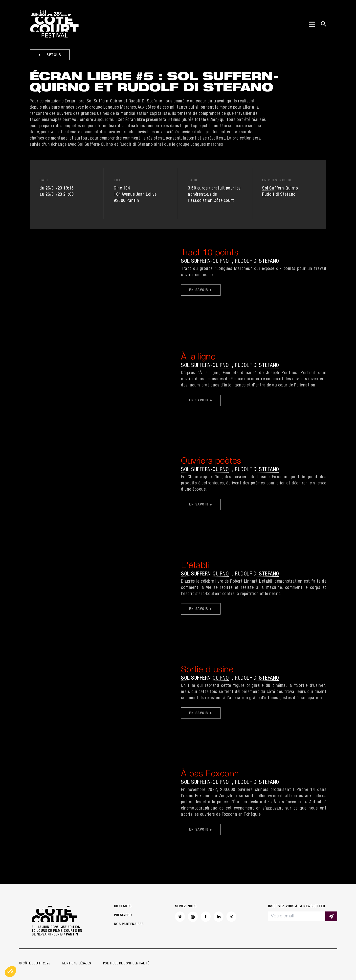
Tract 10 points (210, 253)
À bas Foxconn (210, 775)
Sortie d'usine (207, 670)
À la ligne (198, 358)
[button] (10, 972)
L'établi (195, 566)
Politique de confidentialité (126, 964)
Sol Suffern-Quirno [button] (280, 189)
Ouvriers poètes (211, 462)
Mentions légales (77, 964)
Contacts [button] (123, 906)
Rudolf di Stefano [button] (279, 195)
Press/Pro (123, 915)
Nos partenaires (129, 924)
